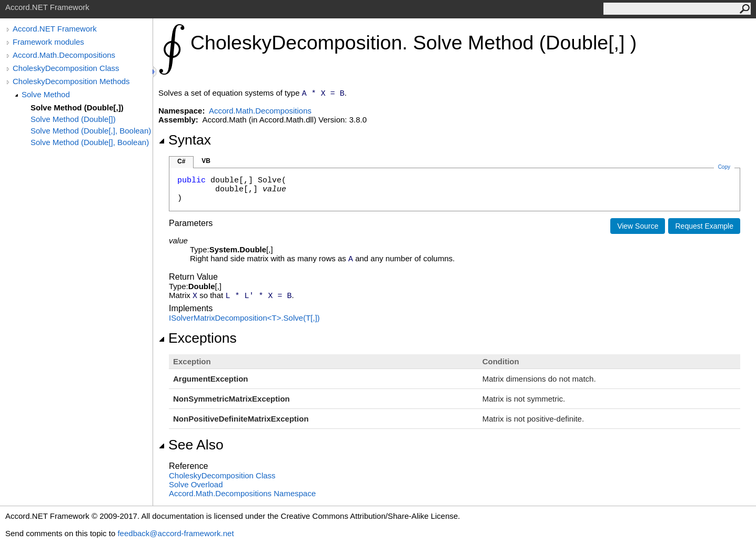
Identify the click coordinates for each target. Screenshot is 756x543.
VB (206, 161)
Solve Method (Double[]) (73, 119)
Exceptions (198, 338)
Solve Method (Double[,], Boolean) (91, 131)
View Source (638, 226)
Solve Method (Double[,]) (77, 107)
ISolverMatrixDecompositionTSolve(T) (244, 318)
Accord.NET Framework (55, 29)
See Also (191, 445)
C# (181, 161)
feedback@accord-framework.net (175, 533)
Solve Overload (196, 484)
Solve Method (46, 94)
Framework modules (48, 42)
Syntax (185, 140)
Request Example (704, 226)
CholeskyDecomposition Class (66, 68)
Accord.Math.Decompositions (64, 55)
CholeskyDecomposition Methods (71, 81)
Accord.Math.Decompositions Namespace (242, 493)
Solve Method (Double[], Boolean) (90, 142)
